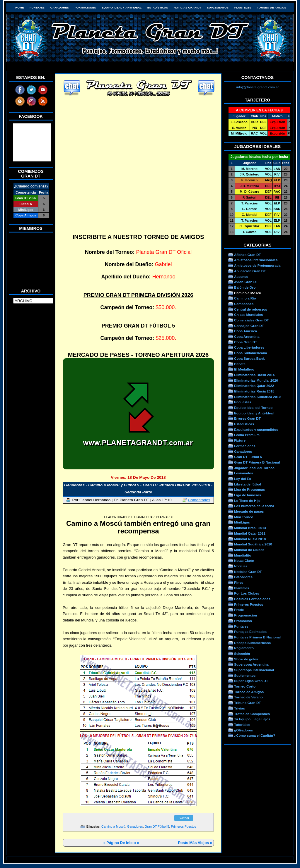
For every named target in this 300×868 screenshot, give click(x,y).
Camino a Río (245, 298)
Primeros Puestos (183, 826)
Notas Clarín (244, 560)
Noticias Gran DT (187, 7)
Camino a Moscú (113, 826)
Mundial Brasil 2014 (250, 528)
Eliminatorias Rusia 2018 (254, 391)
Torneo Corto (245, 686)
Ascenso (241, 277)
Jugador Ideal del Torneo (254, 468)
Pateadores (243, 577)
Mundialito (243, 555)
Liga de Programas (249, 489)
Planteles (243, 7)
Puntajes (37, 7)
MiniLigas (242, 522)
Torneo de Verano (248, 697)
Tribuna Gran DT (247, 703)
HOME (19, 7)
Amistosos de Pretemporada (257, 265)
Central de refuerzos (251, 309)
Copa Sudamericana (250, 353)
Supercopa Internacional (254, 670)
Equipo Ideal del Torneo (253, 408)
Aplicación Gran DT (250, 271)
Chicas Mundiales (249, 315)
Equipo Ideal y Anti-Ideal (122, 7)
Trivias (240, 708)
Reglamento (244, 648)
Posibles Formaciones (252, 599)
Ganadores (60, 7)
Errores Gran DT (247, 418)
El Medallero (244, 369)
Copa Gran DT (246, 342)
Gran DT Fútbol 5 (157, 826)
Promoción (243, 621)
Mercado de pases (249, 511)
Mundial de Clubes (249, 550)
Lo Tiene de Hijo (247, 501)
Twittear (184, 818)
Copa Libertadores (249, 347)
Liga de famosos (248, 495)
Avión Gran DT (246, 282)
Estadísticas (158, 7)
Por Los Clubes (247, 593)
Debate (240, 364)
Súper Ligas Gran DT (251, 681)
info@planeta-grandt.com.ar (258, 87)
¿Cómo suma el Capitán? (255, 735)
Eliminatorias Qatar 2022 (254, 386)
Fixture (240, 440)
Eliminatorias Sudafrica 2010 (257, 397)
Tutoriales (242, 725)
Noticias (241, 566)
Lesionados (244, 473)
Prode (239, 610)
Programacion (246, 615)
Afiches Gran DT (247, 255)
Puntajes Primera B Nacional (257, 637)
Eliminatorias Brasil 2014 (254, 375)
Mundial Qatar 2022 (250, 533)
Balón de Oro (245, 287)
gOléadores (243, 730)
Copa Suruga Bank (249, 358)
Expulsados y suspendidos (256, 429)
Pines (239, 582)
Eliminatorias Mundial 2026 (256, 380)
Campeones (244, 304)
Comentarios (199, 500)
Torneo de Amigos (272, 7)
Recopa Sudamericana (252, 643)
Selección (242, 653)
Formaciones (85, 7)
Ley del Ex (243, 479)
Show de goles (246, 659)
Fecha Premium (247, 435)
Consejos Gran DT (249, 326)
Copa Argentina (247, 336)
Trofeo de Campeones (252, 714)
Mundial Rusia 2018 (250, 539)
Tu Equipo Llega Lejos (252, 719)
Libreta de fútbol (247, 484)
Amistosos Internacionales (256, 260)
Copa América (246, 331)
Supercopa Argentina (251, 664)
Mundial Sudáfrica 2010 (253, 544)
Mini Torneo (244, 517)
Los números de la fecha (254, 506)
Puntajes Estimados (250, 632)
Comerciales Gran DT (252, 320)
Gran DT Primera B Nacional (257, 462)
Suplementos (218, 7)
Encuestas (243, 402)
